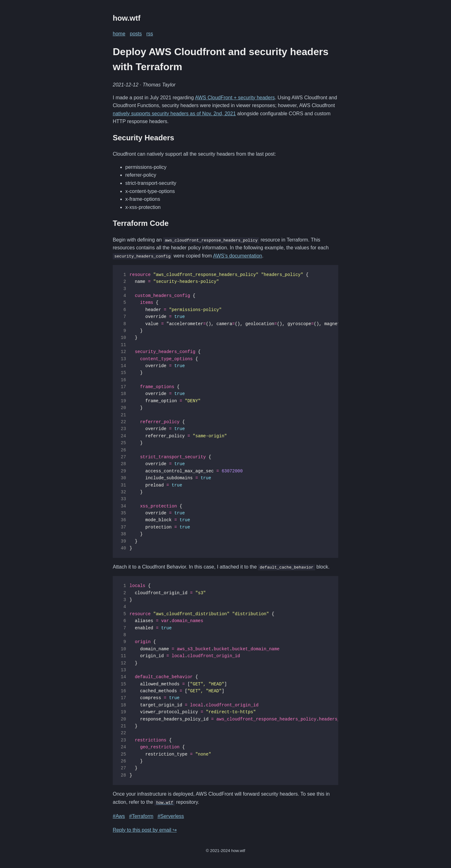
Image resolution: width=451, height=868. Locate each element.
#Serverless (171, 816)
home (119, 34)
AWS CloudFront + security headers (235, 98)
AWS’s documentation (238, 256)
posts (136, 34)
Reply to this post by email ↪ (145, 830)
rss (150, 34)
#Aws (119, 816)
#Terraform (141, 816)
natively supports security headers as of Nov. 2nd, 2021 (174, 114)
